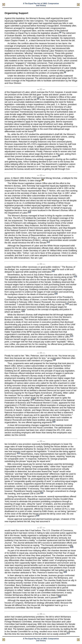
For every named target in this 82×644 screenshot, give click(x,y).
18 (54, 360)
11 (48, 242)
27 (68, 633)
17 (72, 336)
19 (33, 400)
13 (75, 276)
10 (29, 212)
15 (67, 304)
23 (38, 515)
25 (65, 572)
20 (54, 422)
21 (19, 453)
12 (53, 271)
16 (23, 311)
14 (56, 293)
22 (42, 493)
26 (60, 597)
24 (72, 547)
